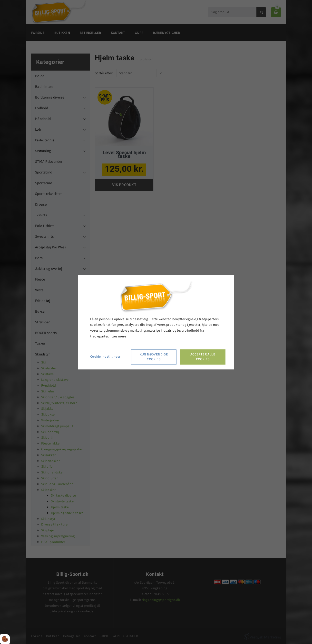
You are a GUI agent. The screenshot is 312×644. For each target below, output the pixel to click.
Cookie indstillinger (105, 357)
